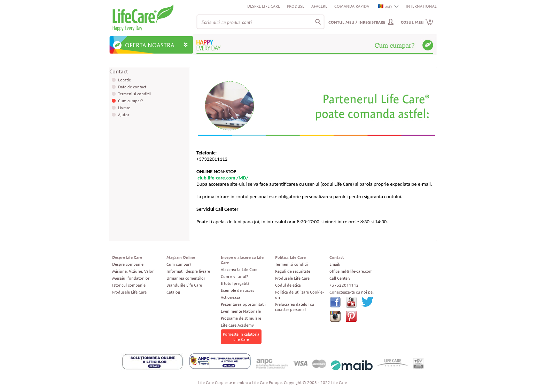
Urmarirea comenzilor (186, 278)
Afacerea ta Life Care (239, 269)
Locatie (124, 80)
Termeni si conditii (134, 94)
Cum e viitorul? (234, 276)
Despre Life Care (264, 6)
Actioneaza (231, 297)
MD (385, 7)
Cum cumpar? (130, 101)
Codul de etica (288, 285)
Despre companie (128, 264)
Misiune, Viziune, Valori (133, 271)
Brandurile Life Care (184, 285)
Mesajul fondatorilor (131, 278)
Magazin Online (181, 257)
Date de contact (132, 87)
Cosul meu (417, 22)
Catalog (173, 292)
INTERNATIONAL (421, 6)
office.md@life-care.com (351, 271)
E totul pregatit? (235, 283)
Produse (296, 6)
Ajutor (124, 115)
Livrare (124, 108)
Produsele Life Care (129, 292)
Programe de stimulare (241, 318)
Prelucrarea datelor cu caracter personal (295, 307)
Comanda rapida (352, 6)
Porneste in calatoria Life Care (241, 337)
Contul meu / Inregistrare (357, 22)
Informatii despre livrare (188, 271)
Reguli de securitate (293, 271)
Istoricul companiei (129, 285)
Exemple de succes (237, 290)
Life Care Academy (237, 325)
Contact (337, 257)
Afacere (319, 6)
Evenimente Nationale (241, 311)
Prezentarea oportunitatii (243, 304)
